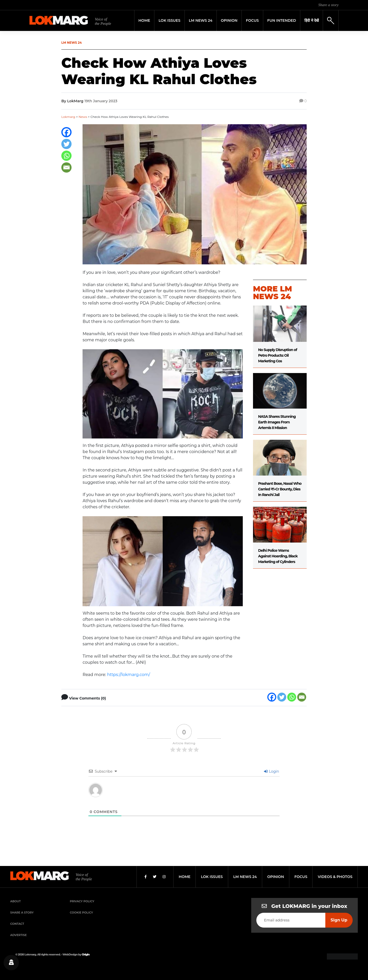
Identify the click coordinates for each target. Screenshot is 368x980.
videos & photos (335, 877)
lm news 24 (245, 877)
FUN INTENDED (282, 20)
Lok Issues (169, 20)
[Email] (66, 167)
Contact (17, 924)
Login (272, 771)
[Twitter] (66, 144)
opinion (276, 877)
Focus (252, 20)
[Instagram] (164, 877)
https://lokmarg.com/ (129, 675)
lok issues (212, 877)
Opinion (229, 20)
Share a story (329, 5)
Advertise (19, 935)
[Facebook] (66, 132)
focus (301, 877)
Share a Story (22, 913)
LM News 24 (201, 20)
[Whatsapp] (66, 156)
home (185, 877)
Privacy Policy (82, 901)
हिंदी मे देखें (312, 20)
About (15, 901)
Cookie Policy (81, 913)
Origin (86, 954)
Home (144, 20)
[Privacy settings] (11, 963)
